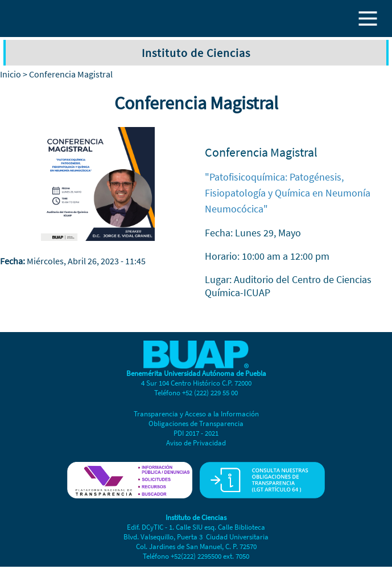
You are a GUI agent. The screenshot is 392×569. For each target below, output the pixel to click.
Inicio (11, 74)
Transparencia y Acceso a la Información (196, 414)
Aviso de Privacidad (196, 443)
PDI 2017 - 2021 (196, 433)
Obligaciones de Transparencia (196, 423)
